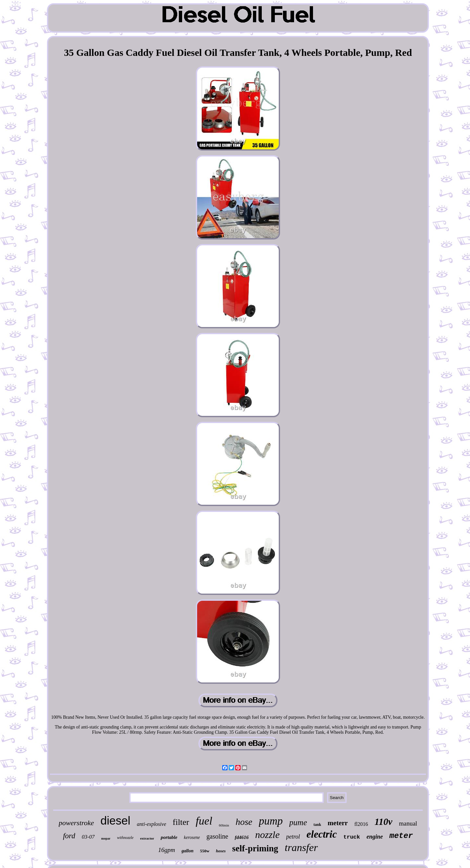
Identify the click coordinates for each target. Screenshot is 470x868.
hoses (221, 851)
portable (169, 837)
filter (181, 822)
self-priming (255, 848)
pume (298, 822)
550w (205, 851)
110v (383, 822)
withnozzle (125, 838)
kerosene (192, 837)
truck (352, 837)
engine (375, 837)
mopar (106, 838)
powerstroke (76, 823)
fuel (204, 821)
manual (408, 823)
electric (322, 834)
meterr (338, 823)
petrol (293, 837)
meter (401, 836)
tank (317, 825)
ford (69, 836)
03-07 (88, 837)
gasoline (218, 836)
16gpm (166, 850)
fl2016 (361, 824)
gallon (188, 851)
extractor (147, 838)
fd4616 (242, 837)
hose (244, 822)
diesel (115, 820)
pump (271, 821)
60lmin (224, 825)
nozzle (267, 835)
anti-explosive (151, 824)
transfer (301, 847)
